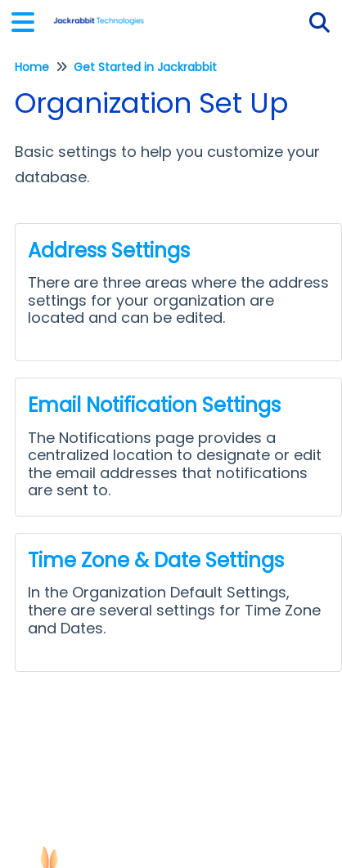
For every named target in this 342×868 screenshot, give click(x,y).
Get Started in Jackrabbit (145, 67)
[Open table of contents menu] (29, 20)
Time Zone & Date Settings (156, 560)
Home (32, 67)
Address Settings (109, 251)
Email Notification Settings (154, 405)
